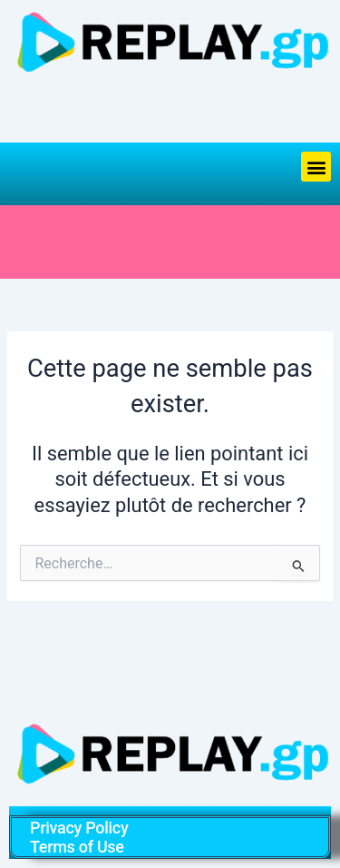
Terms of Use (77, 847)
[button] (316, 167)
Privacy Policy (79, 828)
